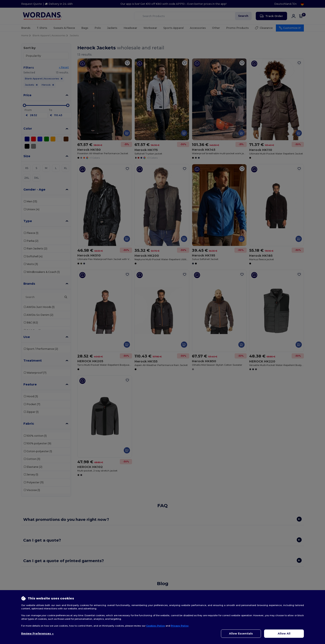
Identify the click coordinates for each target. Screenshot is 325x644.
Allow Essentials (241, 634)
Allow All (284, 634)
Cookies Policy (156, 626)
